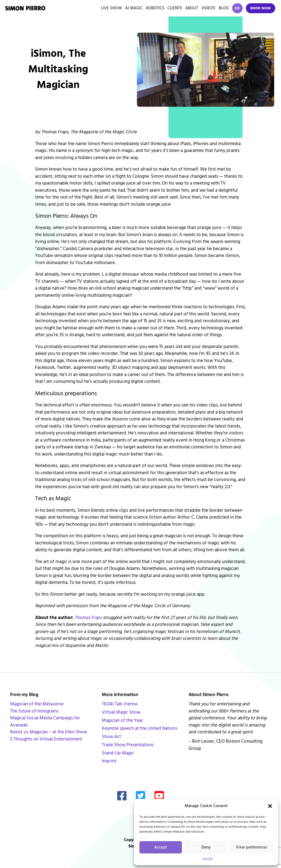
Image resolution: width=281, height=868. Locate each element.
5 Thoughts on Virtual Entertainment (46, 739)
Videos (208, 8)
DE (237, 8)
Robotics (155, 8)
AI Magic (134, 8)
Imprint (208, 859)
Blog (224, 8)
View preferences (252, 847)
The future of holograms (34, 711)
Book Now (261, 8)
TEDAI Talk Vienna (120, 704)
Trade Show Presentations (128, 745)
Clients (175, 8)
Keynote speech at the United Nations (140, 728)
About (192, 8)
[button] (270, 806)
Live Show (111, 8)
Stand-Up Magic (118, 753)
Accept (161, 847)
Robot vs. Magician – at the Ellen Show (49, 732)
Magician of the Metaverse (37, 704)
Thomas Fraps (88, 618)
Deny (206, 847)
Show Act (111, 737)
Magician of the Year (122, 720)
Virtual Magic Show (121, 712)
